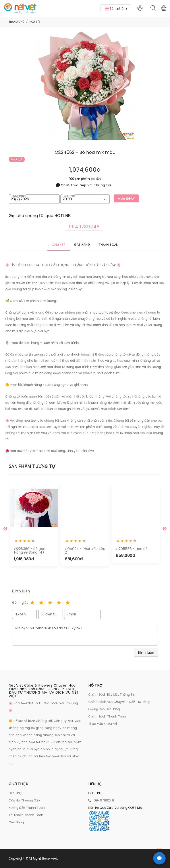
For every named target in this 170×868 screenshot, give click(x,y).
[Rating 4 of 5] (59, 603)
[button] (116, 8)
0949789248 (104, 800)
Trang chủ (16, 22)
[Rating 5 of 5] (68, 603)
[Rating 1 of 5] (32, 603)
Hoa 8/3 (35, 22)
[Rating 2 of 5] (41, 603)
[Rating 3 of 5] (50, 603)
